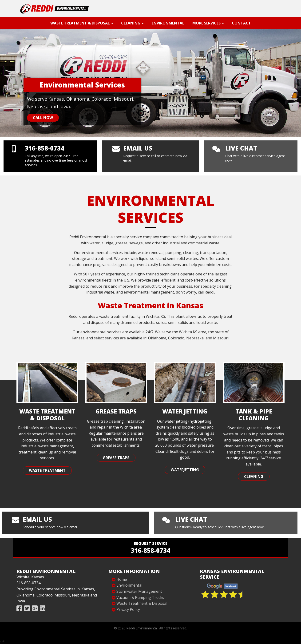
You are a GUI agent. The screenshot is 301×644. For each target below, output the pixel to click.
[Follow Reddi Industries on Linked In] (43, 608)
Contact (241, 23)
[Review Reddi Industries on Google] (35, 608)
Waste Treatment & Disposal (82, 23)
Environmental (168, 23)
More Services (208, 23)
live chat (241, 148)
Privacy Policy (128, 609)
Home (122, 579)
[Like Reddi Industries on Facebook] (19, 608)
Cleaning (132, 23)
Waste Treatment (47, 470)
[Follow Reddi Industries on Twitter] (27, 608)
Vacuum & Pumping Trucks (140, 597)
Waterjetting (185, 470)
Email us (138, 148)
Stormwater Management (139, 591)
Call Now (43, 118)
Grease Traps (116, 458)
